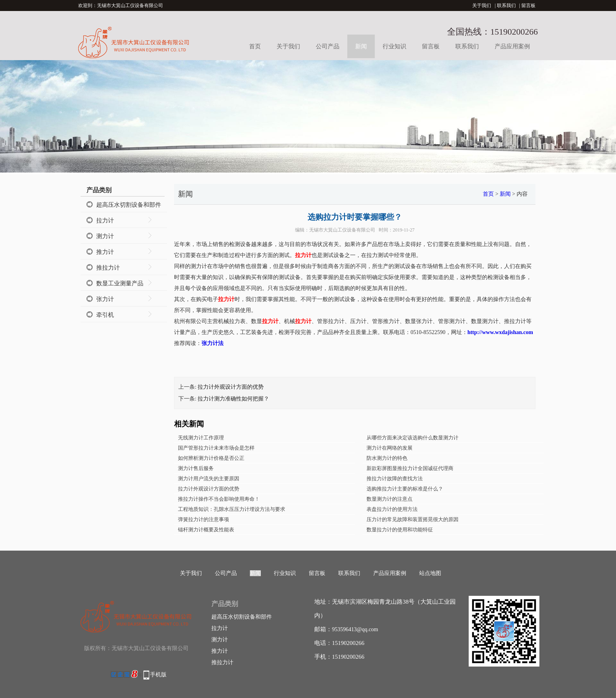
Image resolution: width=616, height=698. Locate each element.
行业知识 (394, 46)
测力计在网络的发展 (390, 448)
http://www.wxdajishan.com (500, 332)
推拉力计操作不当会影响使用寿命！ (219, 499)
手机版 (158, 675)
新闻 (361, 46)
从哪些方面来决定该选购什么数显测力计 (412, 438)
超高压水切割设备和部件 (129, 205)
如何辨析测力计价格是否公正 (211, 458)
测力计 (105, 236)
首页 (255, 46)
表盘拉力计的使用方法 (392, 509)
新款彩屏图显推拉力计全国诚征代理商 (410, 468)
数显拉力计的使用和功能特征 (400, 530)
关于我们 (482, 6)
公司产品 (328, 46)
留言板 (528, 6)
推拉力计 (108, 268)
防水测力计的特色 (387, 458)
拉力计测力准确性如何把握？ (233, 399)
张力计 (105, 299)
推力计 (105, 252)
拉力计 (105, 220)
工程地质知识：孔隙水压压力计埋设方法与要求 (232, 509)
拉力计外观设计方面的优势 (231, 387)
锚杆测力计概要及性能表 (206, 530)
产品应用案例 (512, 46)
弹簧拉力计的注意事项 (203, 519)
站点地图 (430, 573)
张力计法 (213, 343)
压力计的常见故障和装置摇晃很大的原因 (412, 519)
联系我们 (506, 6)
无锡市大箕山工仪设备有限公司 (342, 230)
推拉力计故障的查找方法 (395, 478)
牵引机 (105, 315)
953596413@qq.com (355, 629)
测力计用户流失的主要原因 (209, 478)
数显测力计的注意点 (390, 499)
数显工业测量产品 (120, 283)
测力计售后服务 (196, 468)
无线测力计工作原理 (201, 438)
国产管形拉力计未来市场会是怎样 (216, 448)
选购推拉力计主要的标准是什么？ (405, 489)
